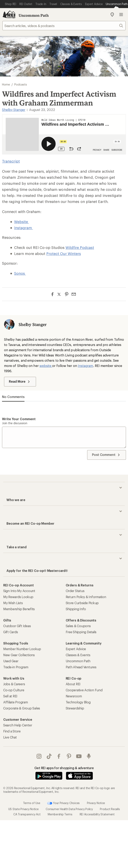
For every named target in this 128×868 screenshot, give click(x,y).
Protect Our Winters (64, 254)
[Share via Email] (74, 294)
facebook (59, 756)
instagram (39, 756)
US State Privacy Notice (23, 809)
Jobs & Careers (14, 684)
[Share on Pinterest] (67, 294)
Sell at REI (10, 696)
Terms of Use (32, 803)
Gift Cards (11, 632)
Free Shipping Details (81, 632)
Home (6, 84)
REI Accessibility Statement (97, 814)
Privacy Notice (96, 803)
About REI (73, 684)
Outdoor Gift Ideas (17, 626)
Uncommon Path (34, 15)
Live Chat (10, 737)
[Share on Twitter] (60, 295)
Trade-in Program (16, 667)
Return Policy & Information (86, 597)
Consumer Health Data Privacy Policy (69, 809)
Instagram (24, 228)
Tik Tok (49, 756)
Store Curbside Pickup (82, 603)
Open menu (121, 15)
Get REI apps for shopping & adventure (64, 768)
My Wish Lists (13, 603)
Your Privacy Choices (63, 803)
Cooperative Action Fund (84, 690)
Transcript (11, 161)
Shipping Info (76, 609)
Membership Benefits (19, 609)
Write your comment (19, 419)
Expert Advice (76, 649)
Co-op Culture (14, 690)
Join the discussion (15, 423)
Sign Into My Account (19, 591)
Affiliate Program (16, 702)
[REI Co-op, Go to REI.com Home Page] (9, 15)
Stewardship (75, 708)
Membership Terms (60, 814)
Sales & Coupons (78, 626)
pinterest (69, 756)
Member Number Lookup (22, 649)
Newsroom (74, 696)
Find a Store (12, 731)
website (46, 366)
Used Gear (11, 661)
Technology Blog (78, 702)
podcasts (89, 756)
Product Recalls (110, 809)
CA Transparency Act (27, 814)
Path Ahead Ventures (81, 667)
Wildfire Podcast (80, 248)
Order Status (75, 591)
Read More (20, 382)
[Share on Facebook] (52, 294)
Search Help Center (18, 725)
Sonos (20, 273)
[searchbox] (64, 26)
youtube (79, 756)
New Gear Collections (19, 655)
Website (22, 222)
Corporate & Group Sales (22, 708)
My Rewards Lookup (18, 597)
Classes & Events (78, 655)
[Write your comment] (64, 437)
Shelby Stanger (14, 110)
